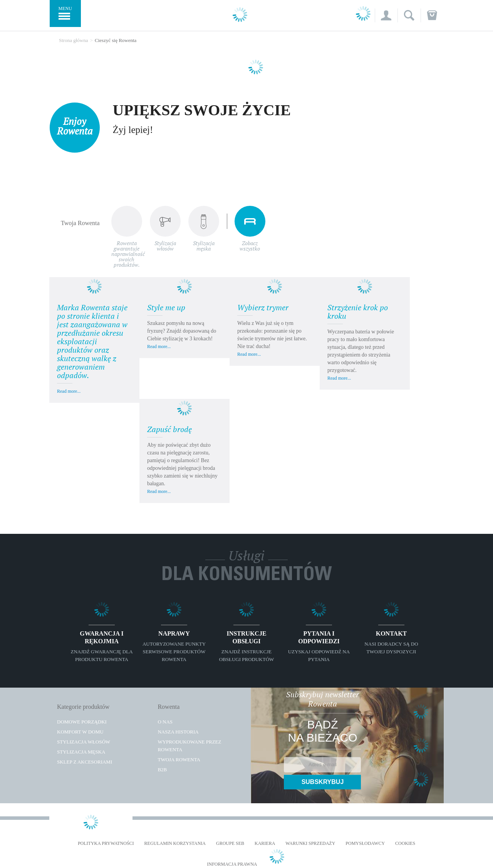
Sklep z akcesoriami (85, 762)
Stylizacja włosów (84, 742)
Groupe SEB (230, 844)
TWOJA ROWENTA (179, 759)
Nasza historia (178, 732)
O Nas (165, 722)
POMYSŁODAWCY (365, 844)
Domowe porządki (82, 722)
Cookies (405, 844)
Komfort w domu (80, 732)
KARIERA (265, 844)
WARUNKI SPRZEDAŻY (310, 844)
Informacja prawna (232, 864)
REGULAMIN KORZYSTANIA (175, 844)
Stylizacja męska (81, 752)
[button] (386, 15)
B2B (162, 770)
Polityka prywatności (106, 844)
